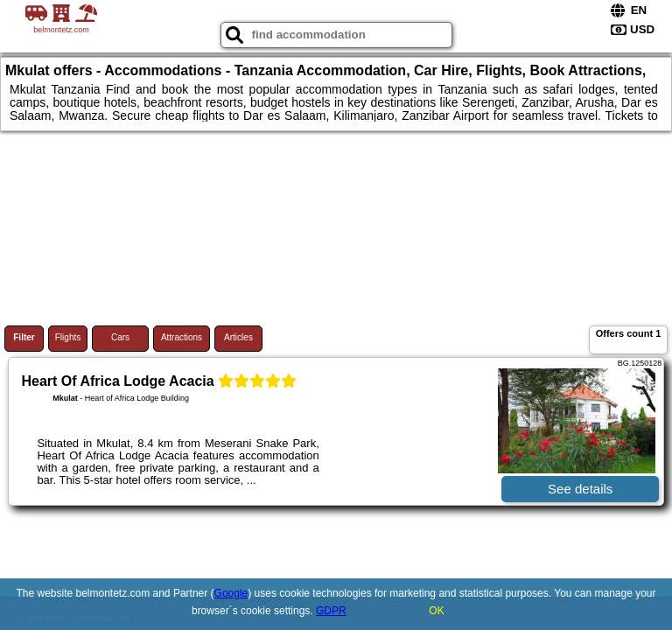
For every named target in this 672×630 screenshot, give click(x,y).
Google (231, 593)
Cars (120, 337)
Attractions (182, 337)
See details (580, 489)
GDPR (331, 611)
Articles (238, 337)
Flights (68, 337)
